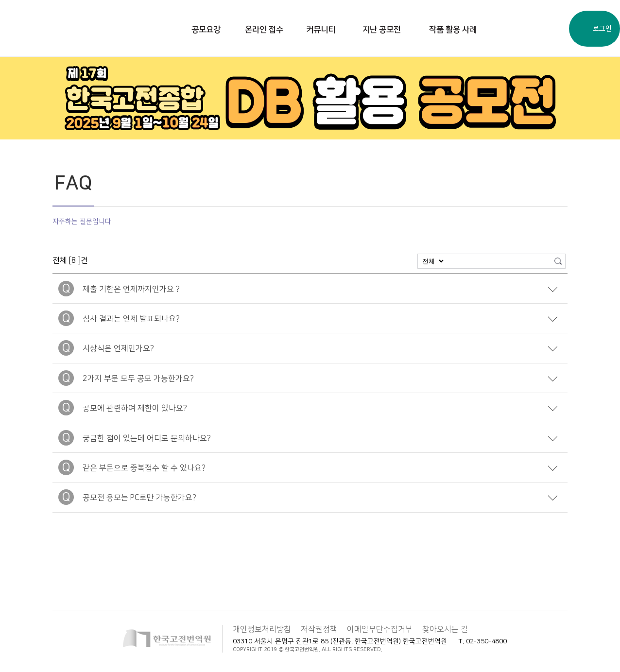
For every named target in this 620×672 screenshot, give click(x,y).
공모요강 (206, 30)
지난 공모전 (382, 30)
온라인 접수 (264, 30)
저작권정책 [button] (319, 629)
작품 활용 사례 (453, 30)
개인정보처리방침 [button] (262, 629)
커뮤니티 (321, 30)
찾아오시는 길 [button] (445, 629)
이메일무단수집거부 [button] (380, 629)
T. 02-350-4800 (483, 641)
